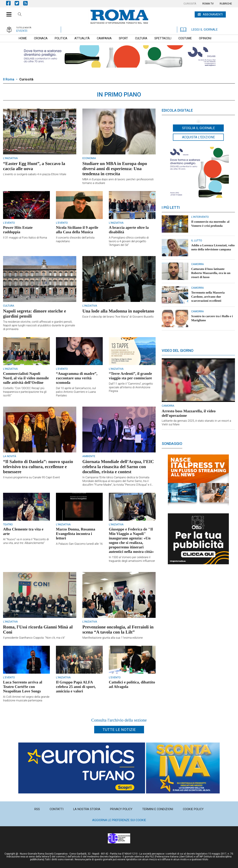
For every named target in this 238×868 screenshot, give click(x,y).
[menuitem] (190, 4)
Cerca (20, 15)
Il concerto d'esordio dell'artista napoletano (75, 240)
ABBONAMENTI (213, 14)
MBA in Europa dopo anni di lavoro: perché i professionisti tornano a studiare (118, 181)
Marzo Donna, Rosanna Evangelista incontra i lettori (76, 534)
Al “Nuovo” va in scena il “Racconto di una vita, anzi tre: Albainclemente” (26, 541)
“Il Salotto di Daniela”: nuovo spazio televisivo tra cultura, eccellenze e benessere (38, 467)
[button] (7, 12)
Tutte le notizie (119, 730)
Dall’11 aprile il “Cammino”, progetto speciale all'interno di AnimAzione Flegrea (131, 387)
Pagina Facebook (10, 3)
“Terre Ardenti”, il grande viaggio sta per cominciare (130, 376)
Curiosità (26, 79)
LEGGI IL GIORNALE (199, 30)
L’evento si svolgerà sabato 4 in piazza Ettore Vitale (35, 174)
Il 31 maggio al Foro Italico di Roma (25, 238)
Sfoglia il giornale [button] (198, 128)
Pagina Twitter (19, 3)
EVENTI (22, 31)
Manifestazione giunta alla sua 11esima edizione (113, 638)
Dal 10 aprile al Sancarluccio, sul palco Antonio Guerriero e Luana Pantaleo (76, 392)
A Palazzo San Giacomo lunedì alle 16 (79, 544)
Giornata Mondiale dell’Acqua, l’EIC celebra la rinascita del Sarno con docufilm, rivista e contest (118, 467)
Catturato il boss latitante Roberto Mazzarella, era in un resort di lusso (211, 273)
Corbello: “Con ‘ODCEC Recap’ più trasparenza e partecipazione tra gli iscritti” (25, 392)
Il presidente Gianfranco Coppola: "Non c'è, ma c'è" (34, 638)
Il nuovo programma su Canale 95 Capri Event (31, 477)
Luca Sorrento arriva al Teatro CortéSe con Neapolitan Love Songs (23, 687)
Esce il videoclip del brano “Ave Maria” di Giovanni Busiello (118, 317)
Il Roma (9, 79)
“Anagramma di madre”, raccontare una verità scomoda (77, 378)
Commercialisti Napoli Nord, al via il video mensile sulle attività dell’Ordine (26, 378)
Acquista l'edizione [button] (198, 137)
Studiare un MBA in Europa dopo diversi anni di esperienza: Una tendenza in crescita (115, 169)
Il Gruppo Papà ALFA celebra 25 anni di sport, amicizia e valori (76, 687)
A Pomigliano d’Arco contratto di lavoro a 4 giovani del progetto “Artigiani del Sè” (129, 241)
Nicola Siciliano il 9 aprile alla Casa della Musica (77, 230)
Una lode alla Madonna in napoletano (118, 311)
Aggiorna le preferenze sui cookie (119, 820)
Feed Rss (27, 3)
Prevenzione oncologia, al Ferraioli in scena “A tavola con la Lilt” (118, 629)
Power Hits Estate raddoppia (18, 230)
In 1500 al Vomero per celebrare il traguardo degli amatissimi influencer (132, 559)
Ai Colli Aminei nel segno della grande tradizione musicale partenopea (26, 699)
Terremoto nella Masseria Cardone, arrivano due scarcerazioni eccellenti (208, 297)
